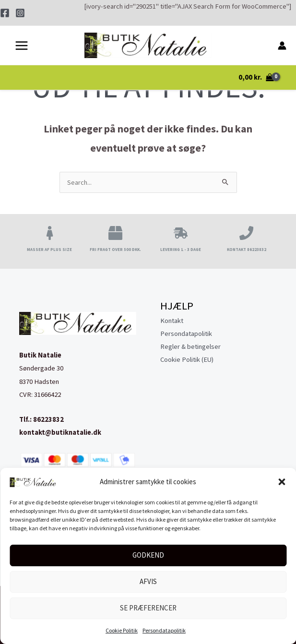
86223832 (48, 419)
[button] (282, 482)
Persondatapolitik (164, 630)
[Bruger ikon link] (282, 47)
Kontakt (172, 321)
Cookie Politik (122, 630)
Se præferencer (148, 608)
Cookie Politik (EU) (187, 359)
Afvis (148, 581)
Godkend (148, 555)
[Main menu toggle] (22, 47)
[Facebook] (5, 13)
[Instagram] (20, 13)
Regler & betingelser (190, 346)
